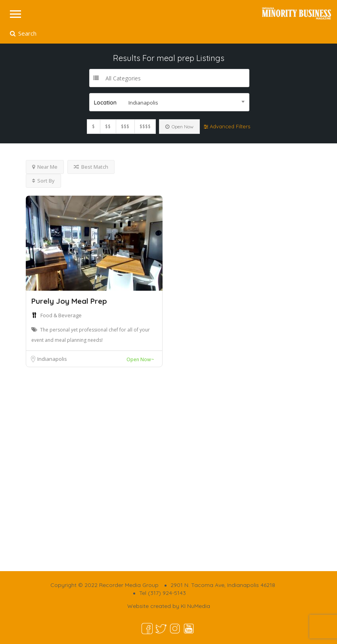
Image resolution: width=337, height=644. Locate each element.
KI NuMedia (195, 606)
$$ (108, 127)
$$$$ (145, 127)
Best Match (91, 167)
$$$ (125, 127)
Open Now (179, 127)
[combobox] (169, 102)
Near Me (45, 167)
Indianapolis (52, 359)
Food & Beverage (61, 315)
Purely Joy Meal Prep (69, 301)
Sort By (43, 181)
